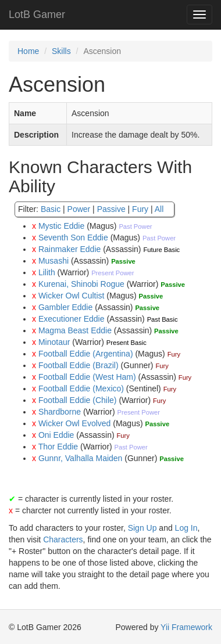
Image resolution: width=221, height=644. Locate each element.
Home (28, 51)
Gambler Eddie (65, 307)
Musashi (54, 261)
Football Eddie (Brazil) (79, 365)
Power (79, 209)
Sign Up (142, 528)
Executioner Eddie (72, 319)
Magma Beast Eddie (75, 330)
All (159, 209)
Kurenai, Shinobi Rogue (81, 284)
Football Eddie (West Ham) (87, 377)
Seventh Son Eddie (73, 238)
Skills (61, 51)
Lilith (47, 272)
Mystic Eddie (61, 226)
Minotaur (54, 342)
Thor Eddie (58, 447)
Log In (186, 528)
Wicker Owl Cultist (72, 296)
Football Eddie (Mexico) (81, 388)
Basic (51, 209)
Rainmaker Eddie (69, 249)
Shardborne (60, 412)
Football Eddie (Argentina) (86, 354)
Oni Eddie (56, 435)
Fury (140, 209)
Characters (63, 539)
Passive (111, 209)
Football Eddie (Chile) (78, 400)
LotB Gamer (37, 15)
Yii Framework (186, 627)
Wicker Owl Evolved (74, 423)
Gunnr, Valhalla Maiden (81, 458)
